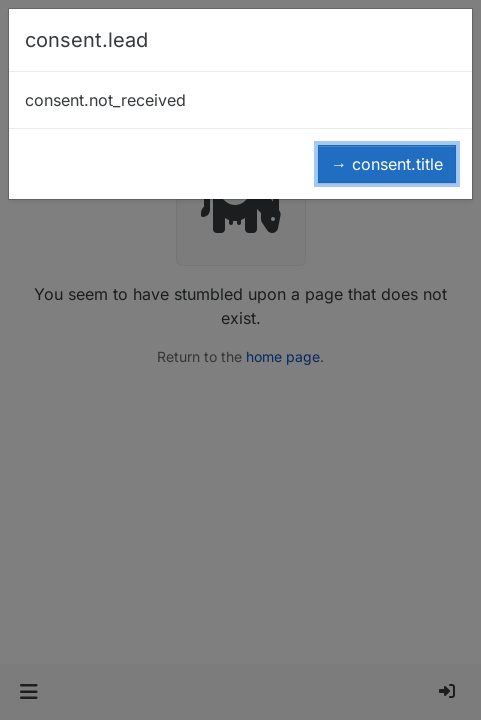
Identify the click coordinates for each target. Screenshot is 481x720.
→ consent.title (387, 164)
